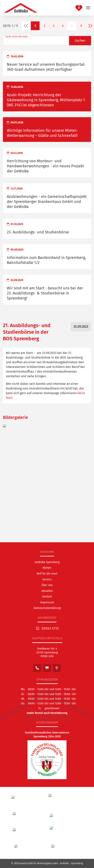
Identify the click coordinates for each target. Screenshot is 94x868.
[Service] (47, 579)
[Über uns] (47, 585)
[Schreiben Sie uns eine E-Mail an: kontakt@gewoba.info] (47, 667)
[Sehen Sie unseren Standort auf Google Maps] (57, 667)
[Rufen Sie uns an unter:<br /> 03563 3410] (37, 667)
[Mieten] (47, 568)
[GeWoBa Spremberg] (47, 562)
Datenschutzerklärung (47, 608)
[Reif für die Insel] (47, 574)
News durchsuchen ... (18, 37)
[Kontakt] (47, 597)
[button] (88, 8)
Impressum (47, 602)
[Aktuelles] (47, 591)
